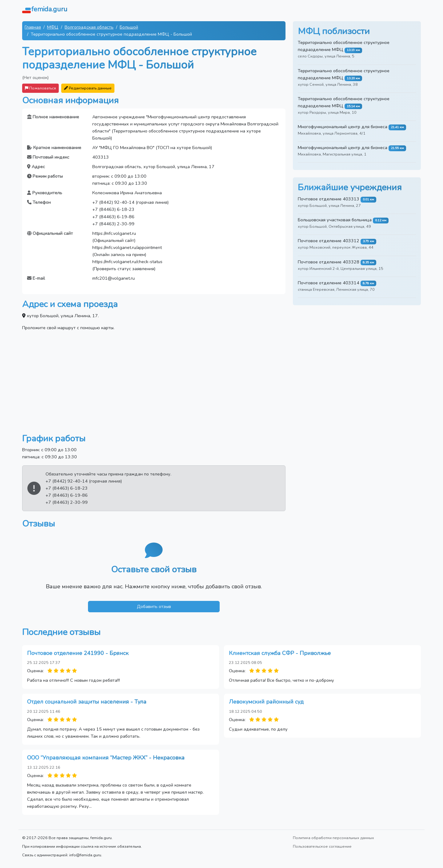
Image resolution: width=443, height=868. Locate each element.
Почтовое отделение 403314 (329, 283)
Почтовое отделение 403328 (329, 262)
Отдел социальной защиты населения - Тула (87, 702)
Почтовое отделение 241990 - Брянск (78, 653)
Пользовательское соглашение (322, 846)
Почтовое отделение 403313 (329, 199)
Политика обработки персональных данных (333, 838)
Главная (33, 27)
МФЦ (53, 27)
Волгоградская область (89, 27)
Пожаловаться (40, 88)
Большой (129, 27)
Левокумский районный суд (266, 702)
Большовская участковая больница (335, 220)
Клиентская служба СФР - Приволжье (280, 653)
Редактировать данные (88, 88)
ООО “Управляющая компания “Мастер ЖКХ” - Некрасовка (106, 758)
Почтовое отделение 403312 (329, 241)
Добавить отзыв (154, 606)
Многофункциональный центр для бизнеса (343, 127)
